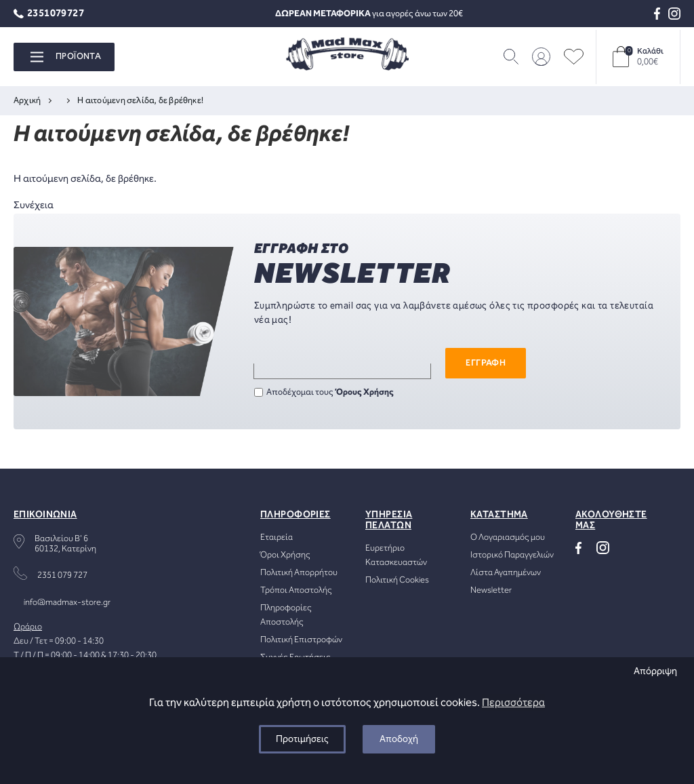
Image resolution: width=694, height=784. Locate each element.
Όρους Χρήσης (365, 392)
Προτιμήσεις (302, 739)
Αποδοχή (399, 739)
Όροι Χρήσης (285, 555)
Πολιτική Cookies (397, 580)
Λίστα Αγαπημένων (506, 573)
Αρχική (27, 101)
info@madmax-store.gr (67, 603)
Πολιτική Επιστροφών (301, 640)
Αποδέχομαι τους (324, 392)
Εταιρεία (277, 537)
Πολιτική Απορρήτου (299, 573)
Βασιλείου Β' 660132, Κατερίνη (65, 544)
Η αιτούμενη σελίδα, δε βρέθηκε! (140, 101)
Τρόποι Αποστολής (296, 590)
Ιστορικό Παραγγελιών (512, 555)
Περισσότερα (513, 703)
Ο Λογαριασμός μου (508, 537)
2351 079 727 (62, 575)
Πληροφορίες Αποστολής (286, 615)
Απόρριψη (655, 671)
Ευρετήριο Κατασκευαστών (396, 555)
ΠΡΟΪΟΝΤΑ (66, 57)
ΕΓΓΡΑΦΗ (486, 363)
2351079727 (49, 14)
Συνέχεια (34, 205)
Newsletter (491, 590)
